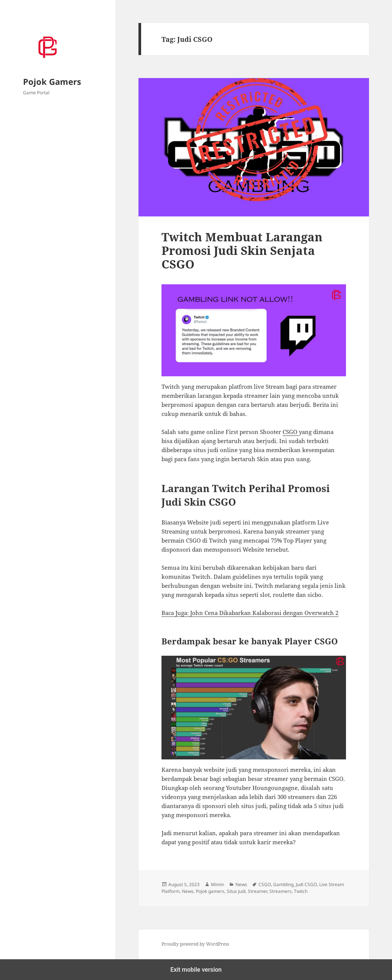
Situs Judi (236, 891)
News (241, 884)
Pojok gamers (210, 891)
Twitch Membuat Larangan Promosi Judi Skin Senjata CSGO (242, 250)
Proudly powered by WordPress (195, 944)
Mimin (218, 884)
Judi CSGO (306, 884)
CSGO (291, 432)
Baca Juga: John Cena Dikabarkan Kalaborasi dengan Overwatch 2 (250, 613)
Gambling (283, 884)
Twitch (301, 891)
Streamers (281, 891)
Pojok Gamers (52, 81)
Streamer (257, 891)
